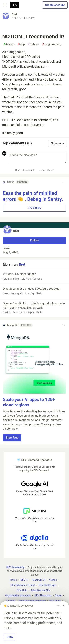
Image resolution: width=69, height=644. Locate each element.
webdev (33, 44)
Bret (14, 14)
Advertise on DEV (41, 590)
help (21, 44)
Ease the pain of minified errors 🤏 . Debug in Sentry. (33, 196)
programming (52, 44)
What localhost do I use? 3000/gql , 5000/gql (34, 291)
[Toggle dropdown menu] (64, 182)
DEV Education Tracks (23, 585)
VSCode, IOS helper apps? (34, 276)
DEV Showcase (43, 595)
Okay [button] (10, 637)
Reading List (39, 580)
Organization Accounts (18, 595)
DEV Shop (55, 601)
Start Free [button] (12, 438)
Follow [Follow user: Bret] (34, 240)
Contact (11, 601)
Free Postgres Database (32, 601)
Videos (53, 580)
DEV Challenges (47, 585)
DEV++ (24, 580)
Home (14, 580)
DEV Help (22, 590)
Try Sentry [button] (34, 208)
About (58, 595)
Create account (55, 5)
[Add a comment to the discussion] (37, 157)
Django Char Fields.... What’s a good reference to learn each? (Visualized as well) (34, 308)
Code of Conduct (25, 170)
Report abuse (46, 170)
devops (9, 44)
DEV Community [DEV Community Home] (15, 567)
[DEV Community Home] (15, 5)
